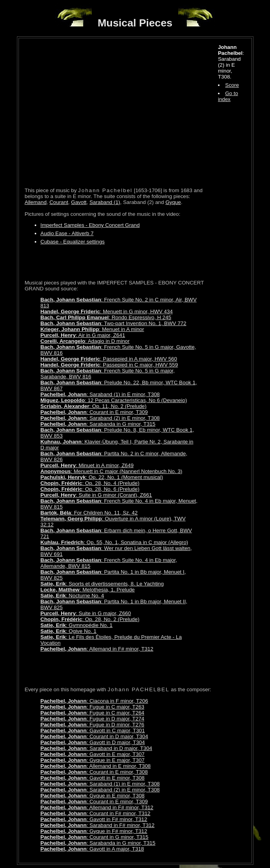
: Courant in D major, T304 (94, 736)
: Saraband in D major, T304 (96, 748)
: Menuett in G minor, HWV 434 (107, 311)
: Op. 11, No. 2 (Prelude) (94, 406)
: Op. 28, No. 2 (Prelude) (90, 619)
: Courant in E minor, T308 (94, 772)
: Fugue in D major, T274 (92, 719)
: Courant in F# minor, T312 (96, 813)
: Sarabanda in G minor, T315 (98, 424)
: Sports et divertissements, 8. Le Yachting (102, 584)
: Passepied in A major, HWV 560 (109, 359)
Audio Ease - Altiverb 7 (67, 233)
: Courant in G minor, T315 (95, 837)
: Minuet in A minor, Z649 (87, 465)
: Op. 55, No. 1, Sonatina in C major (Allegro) (115, 542)
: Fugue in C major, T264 (92, 713)
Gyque (173, 202)
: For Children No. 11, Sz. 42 (89, 513)
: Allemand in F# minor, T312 (97, 649)
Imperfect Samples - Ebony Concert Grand (90, 225)
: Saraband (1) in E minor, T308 (100, 394)
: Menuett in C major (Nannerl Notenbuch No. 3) (112, 471)
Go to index (228, 96)
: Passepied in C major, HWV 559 (109, 365)
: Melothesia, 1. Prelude (88, 590)
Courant (59, 202)
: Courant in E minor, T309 (94, 412)
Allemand (36, 202)
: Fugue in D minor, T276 (92, 725)
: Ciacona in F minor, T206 (94, 701)
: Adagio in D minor (85, 341)
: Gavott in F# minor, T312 (94, 819)
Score (232, 85)
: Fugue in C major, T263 (92, 707)
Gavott (79, 202)
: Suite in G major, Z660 (86, 613)
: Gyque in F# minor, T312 (94, 831)
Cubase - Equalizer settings (73, 242)
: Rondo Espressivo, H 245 (106, 317)
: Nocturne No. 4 (73, 596)
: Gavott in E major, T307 (93, 754)
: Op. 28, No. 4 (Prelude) (90, 483)
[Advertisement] (117, 262)
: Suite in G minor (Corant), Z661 (96, 495)
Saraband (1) (105, 202)
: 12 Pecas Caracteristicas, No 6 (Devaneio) (114, 400)
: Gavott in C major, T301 (93, 731)
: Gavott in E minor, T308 (93, 778)
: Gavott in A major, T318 (92, 849)
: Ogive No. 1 (69, 631)
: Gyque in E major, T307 (93, 760)
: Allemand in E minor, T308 (96, 766)
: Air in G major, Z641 (83, 335)
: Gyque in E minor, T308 (93, 796)
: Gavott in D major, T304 (93, 742)
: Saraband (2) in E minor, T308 (100, 418)
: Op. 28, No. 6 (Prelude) (90, 489)
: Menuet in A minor (92, 329)
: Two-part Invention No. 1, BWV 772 (114, 323)
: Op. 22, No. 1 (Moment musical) (102, 477)
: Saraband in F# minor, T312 (98, 825)
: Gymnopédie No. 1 (77, 625)
